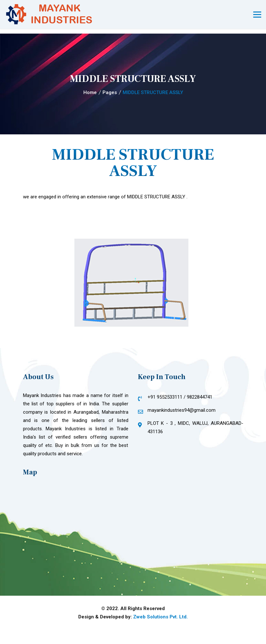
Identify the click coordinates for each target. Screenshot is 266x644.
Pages (110, 92)
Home (90, 92)
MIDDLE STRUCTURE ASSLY (153, 92)
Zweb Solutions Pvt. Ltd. (160, 617)
